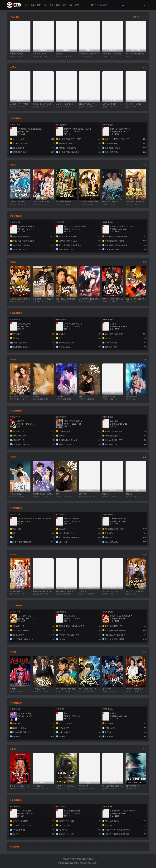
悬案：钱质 (107, 689)
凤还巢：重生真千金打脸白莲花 (43, 104)
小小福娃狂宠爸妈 (40, 54)
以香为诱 (59, 396)
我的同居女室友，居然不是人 (113, 299)
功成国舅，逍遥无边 (17, 202)
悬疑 (71, 5)
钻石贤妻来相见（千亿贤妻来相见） (43, 494)
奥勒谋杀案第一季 (132, 786)
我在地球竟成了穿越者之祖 (20, 299)
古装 (64, 5)
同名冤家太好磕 (16, 494)
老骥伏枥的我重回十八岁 (112, 104)
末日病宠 (129, 494)
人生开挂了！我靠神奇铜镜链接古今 (90, 202)
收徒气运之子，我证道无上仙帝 (66, 591)
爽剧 (45, 5)
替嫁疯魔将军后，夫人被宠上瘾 (43, 591)
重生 (33, 5)
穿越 (39, 5)
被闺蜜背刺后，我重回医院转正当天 (20, 104)
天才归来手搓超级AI (17, 54)
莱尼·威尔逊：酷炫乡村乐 (19, 786)
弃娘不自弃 (83, 786)
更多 (145, 67)
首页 (26, 5)
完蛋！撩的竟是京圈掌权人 (66, 299)
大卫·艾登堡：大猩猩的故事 (66, 786)
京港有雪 (36, 396)
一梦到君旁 (83, 591)
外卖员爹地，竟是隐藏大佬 (43, 299)
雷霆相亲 (106, 494)
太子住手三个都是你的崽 (135, 54)
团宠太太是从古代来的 (41, 202)
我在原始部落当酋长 (64, 202)
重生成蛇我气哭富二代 (88, 689)
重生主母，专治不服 (133, 104)
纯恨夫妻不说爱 (132, 396)
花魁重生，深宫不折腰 (65, 104)
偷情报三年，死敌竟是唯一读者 (90, 299)
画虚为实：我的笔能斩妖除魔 (136, 689)
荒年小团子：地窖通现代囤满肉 (136, 202)
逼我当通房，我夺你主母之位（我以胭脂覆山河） (113, 54)
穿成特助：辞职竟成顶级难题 (136, 299)
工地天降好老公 (39, 786)
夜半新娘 (13, 689)
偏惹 (81, 396)
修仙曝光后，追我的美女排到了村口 (136, 591)
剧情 (77, 5)
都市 (58, 5)
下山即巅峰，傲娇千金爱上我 (20, 396)
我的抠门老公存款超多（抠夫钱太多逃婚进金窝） (90, 54)
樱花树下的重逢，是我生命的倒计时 (90, 104)
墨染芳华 (59, 54)
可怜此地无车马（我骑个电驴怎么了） (113, 786)
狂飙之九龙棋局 (39, 689)
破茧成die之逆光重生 (110, 202)
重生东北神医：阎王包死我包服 (66, 689)
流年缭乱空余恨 (16, 591)
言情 (52, 5)
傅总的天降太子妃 (109, 396)
